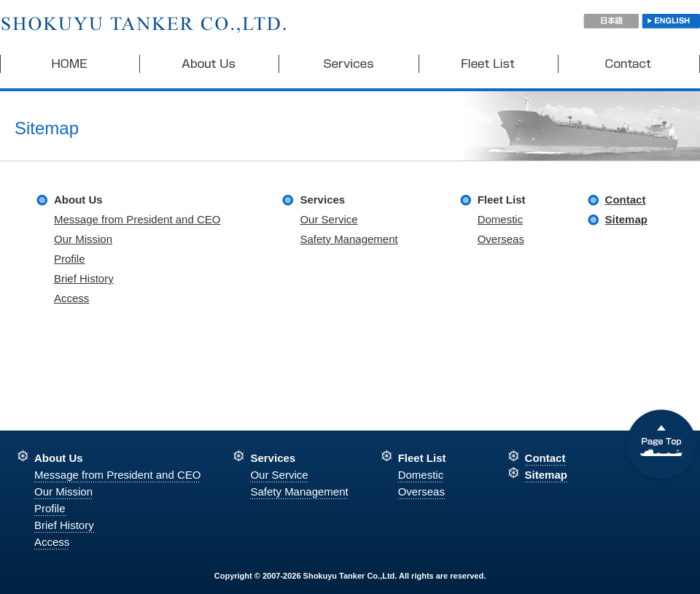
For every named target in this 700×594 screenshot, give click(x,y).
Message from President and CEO (137, 219)
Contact (629, 64)
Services (349, 64)
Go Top (661, 447)
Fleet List (489, 64)
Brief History (84, 278)
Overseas (501, 239)
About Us (210, 64)
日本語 (611, 21)
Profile (70, 259)
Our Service (328, 219)
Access (71, 298)
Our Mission (83, 239)
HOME (70, 64)
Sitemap (626, 219)
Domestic (501, 219)
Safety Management (349, 239)
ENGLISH (671, 21)
